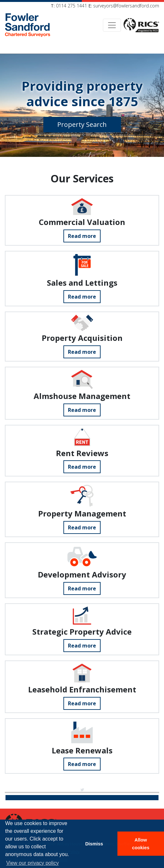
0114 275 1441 (71, 6)
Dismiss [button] (94, 844)
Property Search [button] (82, 124)
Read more (82, 236)
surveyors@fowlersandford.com (126, 6)
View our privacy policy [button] (32, 863)
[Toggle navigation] (112, 25)
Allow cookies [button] (141, 844)
